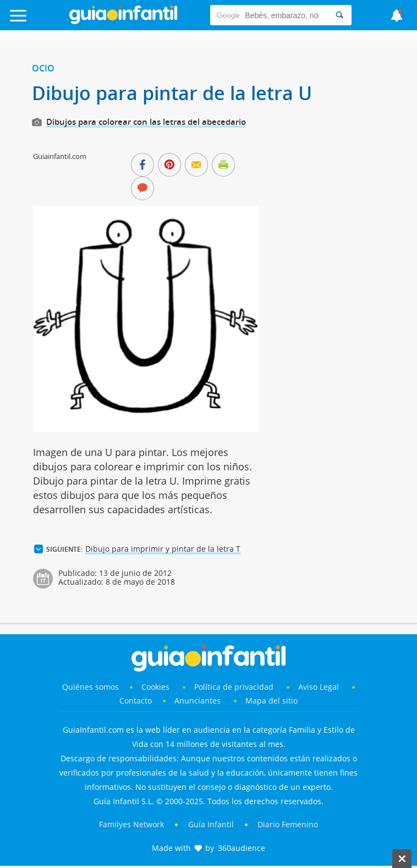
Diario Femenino (288, 824)
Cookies (157, 687)
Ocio (43, 68)
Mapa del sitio (271, 701)
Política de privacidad (235, 687)
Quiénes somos (90, 687)
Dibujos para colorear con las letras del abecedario (146, 122)
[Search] (339, 15)
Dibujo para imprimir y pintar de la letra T (163, 549)
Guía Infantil (211, 824)
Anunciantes (197, 701)
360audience (242, 848)
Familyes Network (131, 824)
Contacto (136, 701)
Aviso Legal (319, 687)
